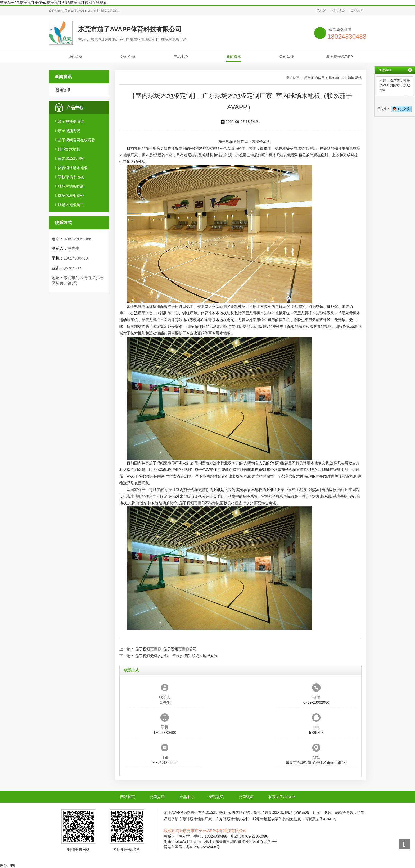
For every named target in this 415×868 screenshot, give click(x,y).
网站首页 (75, 57)
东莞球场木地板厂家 (215, 812)
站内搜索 (339, 11)
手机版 (321, 11)
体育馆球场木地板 (73, 168)
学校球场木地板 (71, 177)
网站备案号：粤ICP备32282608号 (192, 847)
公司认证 (287, 57)
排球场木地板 (69, 149)
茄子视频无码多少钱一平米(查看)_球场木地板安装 (176, 656)
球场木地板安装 (316, 463)
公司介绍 (128, 57)
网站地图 (357, 11)
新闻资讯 (234, 57)
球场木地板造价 (71, 196)
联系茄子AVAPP (340, 57)
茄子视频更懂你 (71, 121)
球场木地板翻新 (71, 186)
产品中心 (181, 57)
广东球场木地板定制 (218, 320)
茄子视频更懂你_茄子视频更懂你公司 (166, 649)
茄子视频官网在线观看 (76, 140)
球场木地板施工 (71, 205)
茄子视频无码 (69, 131)
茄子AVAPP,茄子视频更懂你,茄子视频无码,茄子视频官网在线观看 (53, 3)
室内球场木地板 (71, 158)
